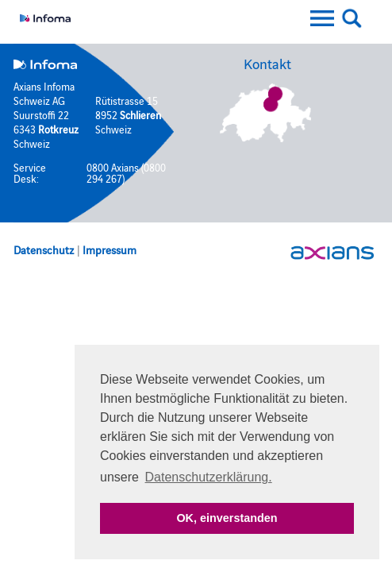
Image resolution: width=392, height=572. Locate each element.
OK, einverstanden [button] (227, 518)
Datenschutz (44, 249)
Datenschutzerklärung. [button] (209, 477)
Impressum (110, 249)
